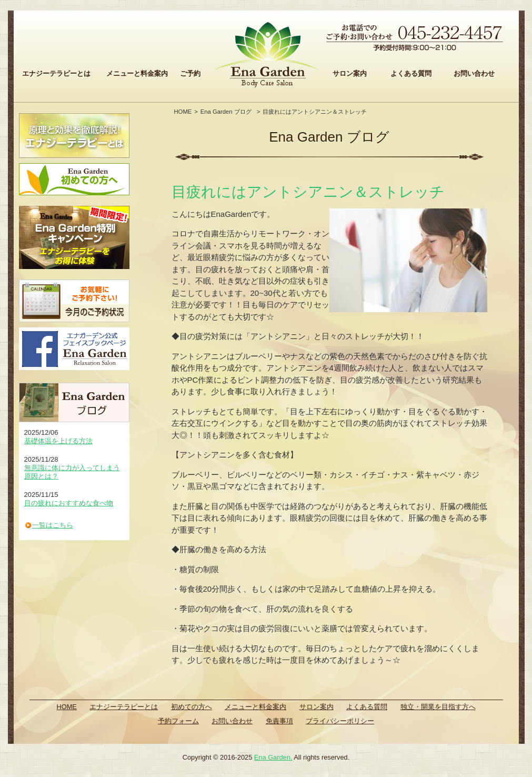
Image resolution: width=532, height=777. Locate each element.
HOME (183, 112)
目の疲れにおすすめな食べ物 (69, 503)
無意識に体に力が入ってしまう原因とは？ (72, 472)
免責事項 (279, 721)
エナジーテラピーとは (56, 73)
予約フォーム (178, 721)
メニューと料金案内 (137, 73)
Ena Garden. (273, 757)
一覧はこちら (53, 525)
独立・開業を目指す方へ (438, 707)
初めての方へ (192, 707)
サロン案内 (350, 73)
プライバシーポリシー (340, 721)
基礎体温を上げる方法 (58, 441)
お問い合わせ (474, 73)
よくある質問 (411, 73)
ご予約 (190, 73)
